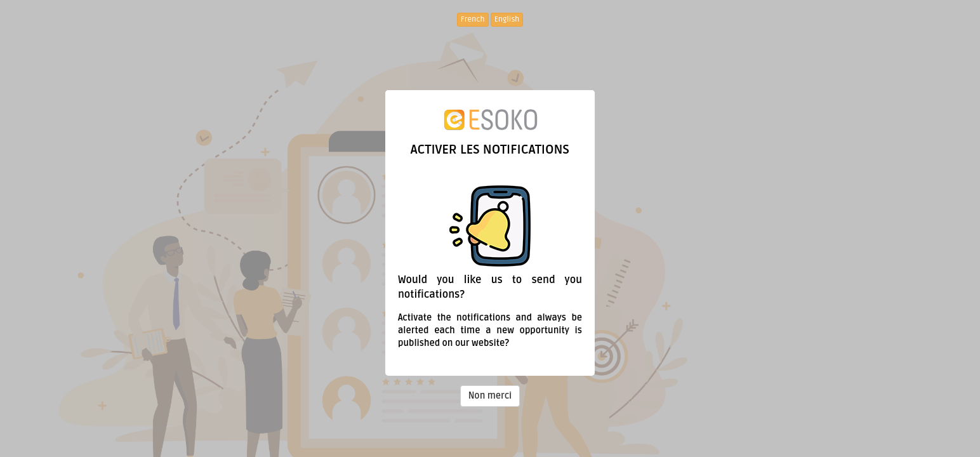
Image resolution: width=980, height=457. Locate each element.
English (507, 19)
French (473, 19)
